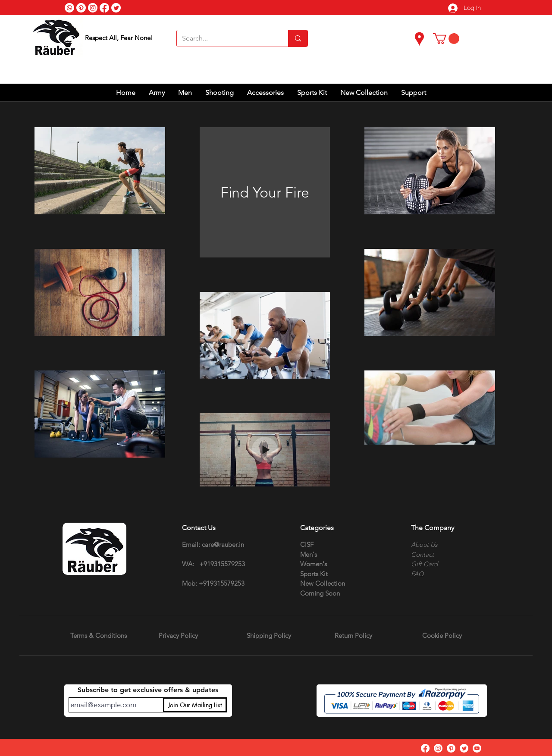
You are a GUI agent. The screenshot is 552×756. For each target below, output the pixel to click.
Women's (314, 564)
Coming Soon (320, 593)
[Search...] (226, 38)
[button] (446, 39)
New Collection (323, 583)
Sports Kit (314, 574)
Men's (309, 554)
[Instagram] (438, 748)
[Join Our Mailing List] (195, 705)
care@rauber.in (223, 544)
